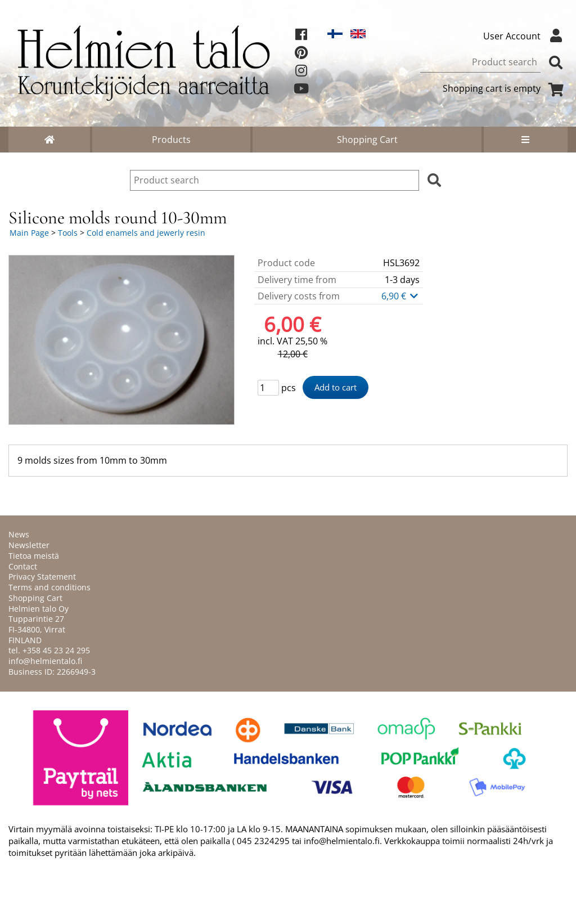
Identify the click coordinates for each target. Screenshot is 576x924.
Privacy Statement (42, 577)
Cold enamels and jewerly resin (146, 233)
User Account (525, 36)
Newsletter (29, 545)
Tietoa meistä (34, 556)
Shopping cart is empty (505, 88)
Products (171, 140)
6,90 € (400, 296)
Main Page (29, 233)
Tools (68, 233)
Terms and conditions (49, 587)
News (19, 534)
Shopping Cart (367, 140)
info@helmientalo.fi (45, 661)
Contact (23, 566)
